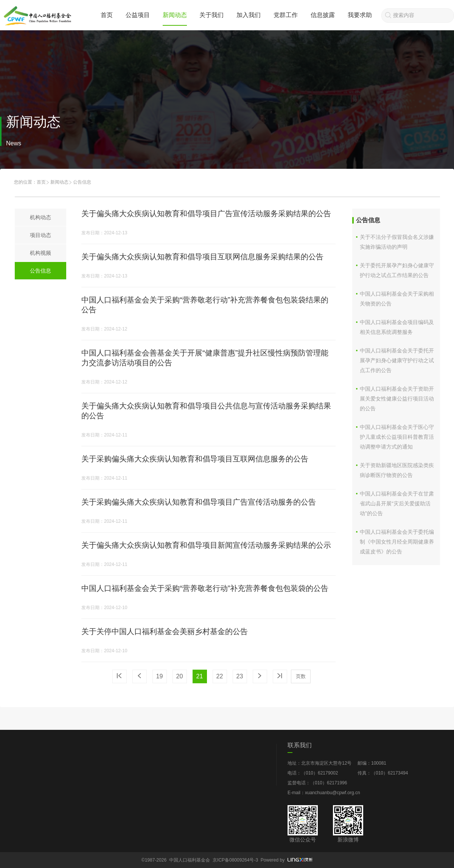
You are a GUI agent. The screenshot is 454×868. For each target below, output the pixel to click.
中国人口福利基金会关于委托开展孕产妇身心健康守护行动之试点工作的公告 (397, 360)
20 (180, 676)
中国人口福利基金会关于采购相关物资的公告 (397, 299)
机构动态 (40, 217)
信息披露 (323, 15)
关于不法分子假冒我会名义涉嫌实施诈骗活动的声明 (397, 242)
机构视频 (40, 253)
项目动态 (40, 235)
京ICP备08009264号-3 (235, 860)
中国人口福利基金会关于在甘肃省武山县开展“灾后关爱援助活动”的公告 (397, 503)
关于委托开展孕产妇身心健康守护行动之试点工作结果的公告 (397, 270)
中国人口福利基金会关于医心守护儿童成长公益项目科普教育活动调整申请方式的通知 (397, 437)
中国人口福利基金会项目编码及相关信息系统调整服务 (397, 327)
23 (240, 676)
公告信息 (40, 271)
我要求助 (360, 15)
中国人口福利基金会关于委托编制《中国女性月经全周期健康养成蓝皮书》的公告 (397, 542)
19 (160, 676)
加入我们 (249, 15)
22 (220, 676)
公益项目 (138, 15)
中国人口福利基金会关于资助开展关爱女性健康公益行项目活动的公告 (397, 399)
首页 (107, 15)
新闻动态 (175, 15)
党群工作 (286, 15)
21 (200, 676)
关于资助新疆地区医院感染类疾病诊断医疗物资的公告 (397, 470)
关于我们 (211, 15)
